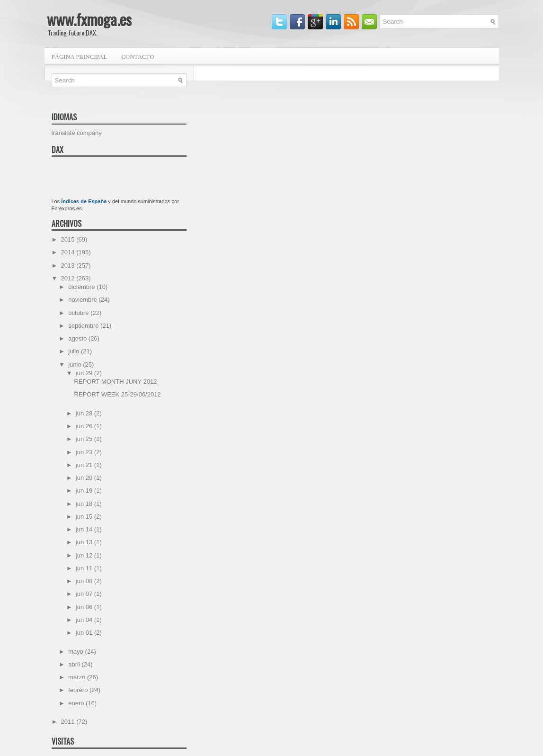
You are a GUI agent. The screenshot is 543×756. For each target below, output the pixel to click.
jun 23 (85, 452)
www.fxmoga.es (89, 19)
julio (75, 351)
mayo (76, 652)
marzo (78, 677)
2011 (69, 722)
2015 (69, 239)
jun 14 (85, 529)
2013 (69, 265)
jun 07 (85, 594)
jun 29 (85, 373)
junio (76, 364)
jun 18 (85, 504)
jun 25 (85, 439)
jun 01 (85, 633)
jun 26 (85, 426)
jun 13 (85, 542)
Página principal (80, 57)
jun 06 (85, 607)
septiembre (84, 326)
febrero (79, 690)
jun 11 (85, 568)
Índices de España (84, 201)
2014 (69, 252)
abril (75, 664)
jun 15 (85, 517)
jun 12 (85, 555)
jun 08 (85, 581)
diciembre (82, 287)
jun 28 (85, 413)
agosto (78, 338)
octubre (79, 313)
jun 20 (85, 478)
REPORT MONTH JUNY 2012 (116, 382)
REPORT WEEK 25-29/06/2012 (118, 394)
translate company (77, 133)
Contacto (138, 57)
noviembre (83, 300)
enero (77, 703)
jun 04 (85, 620)
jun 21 (85, 465)
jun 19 (85, 490)
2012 (69, 278)
